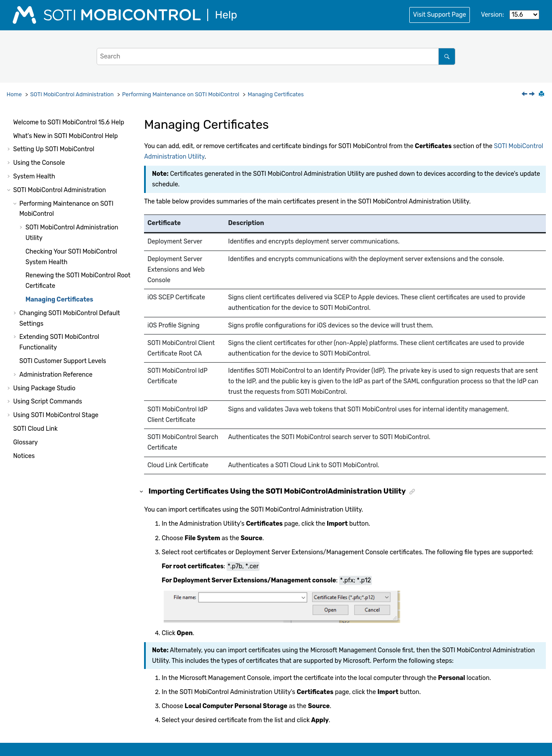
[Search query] (276, 56)
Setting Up (54, 149)
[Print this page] (542, 94)
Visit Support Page (440, 15)
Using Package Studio (44, 388)
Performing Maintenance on (181, 94)
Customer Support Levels (63, 361)
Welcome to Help (69, 122)
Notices (24, 456)
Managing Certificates (276, 94)
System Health (34, 176)
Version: (492, 15)
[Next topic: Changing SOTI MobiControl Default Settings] (533, 95)
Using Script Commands (48, 402)
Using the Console (39, 163)
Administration (72, 94)
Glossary (25, 442)
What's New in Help (65, 136)
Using (56, 415)
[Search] (447, 56)
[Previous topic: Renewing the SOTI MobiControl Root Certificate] (525, 95)
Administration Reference (56, 375)
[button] (10, 123)
